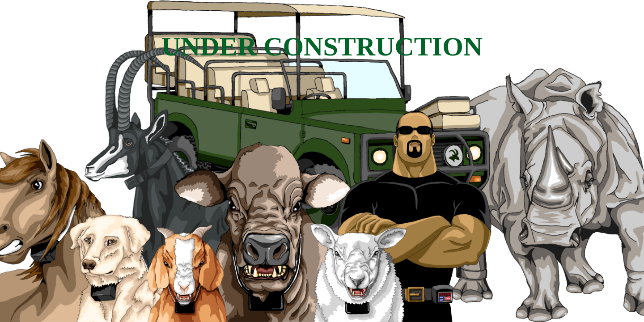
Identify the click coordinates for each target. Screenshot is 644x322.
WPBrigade (618, 316)
